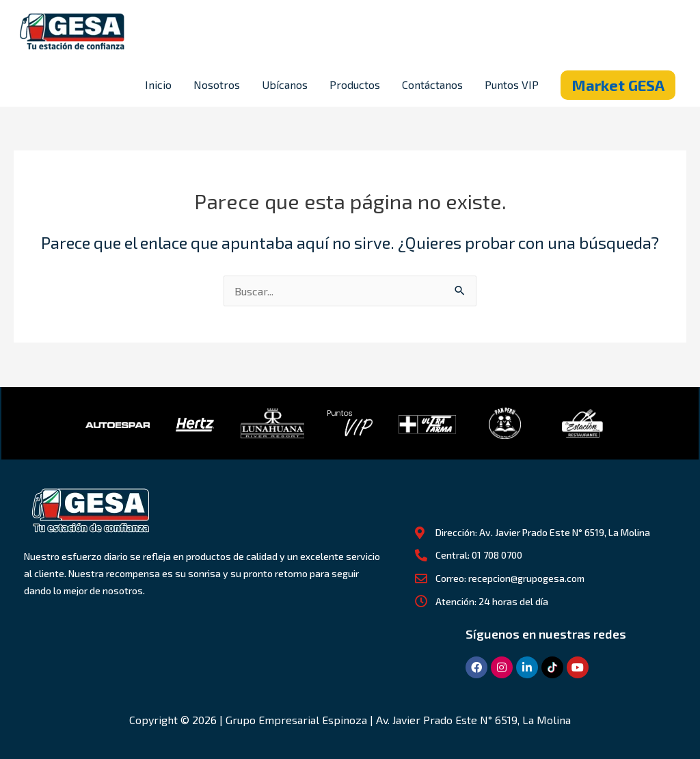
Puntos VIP (512, 84)
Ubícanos (285, 84)
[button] (618, 85)
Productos (355, 84)
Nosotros (217, 84)
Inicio (158, 84)
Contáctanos (432, 84)
